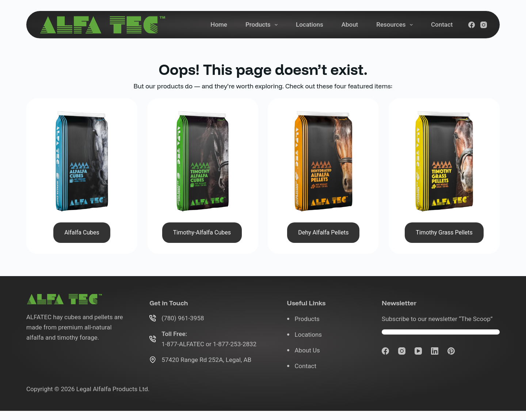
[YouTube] (418, 351)
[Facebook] (472, 25)
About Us (307, 350)
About (350, 24)
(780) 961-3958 (183, 318)
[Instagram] (484, 25)
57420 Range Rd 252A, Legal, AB (206, 360)
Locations (310, 24)
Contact (442, 24)
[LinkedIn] (435, 351)
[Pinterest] (451, 351)
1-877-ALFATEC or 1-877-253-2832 (209, 344)
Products (263, 25)
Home (219, 24)
